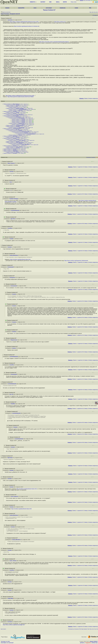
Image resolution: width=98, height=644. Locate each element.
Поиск (72, 2)
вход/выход (63, 8)
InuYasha (15, 153)
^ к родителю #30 (80, 422)
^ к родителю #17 (80, 492)
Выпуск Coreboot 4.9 (8, 104)
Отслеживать (95, 15)
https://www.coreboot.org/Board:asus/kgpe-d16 (14, 625)
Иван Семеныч (16, 104)
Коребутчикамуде (20, 108)
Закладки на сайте (5, 642)
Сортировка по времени (91, 157)
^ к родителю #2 (80, 242)
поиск (35, 8)
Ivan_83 (17, 130)
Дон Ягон (21, 110)
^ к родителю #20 (80, 352)
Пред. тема (92, 629)
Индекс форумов (84, 629)
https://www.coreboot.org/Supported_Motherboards (76, 261)
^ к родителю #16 (80, 301)
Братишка (15, 136)
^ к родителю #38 (80, 442)
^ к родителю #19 (80, 565)
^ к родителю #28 (80, 545)
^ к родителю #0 (80, 167)
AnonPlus (15, 111)
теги (75, 2)
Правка (86, 98)
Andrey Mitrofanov (20, 115)
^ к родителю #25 (80, 194)
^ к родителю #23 (80, 535)
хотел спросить (22, 140)
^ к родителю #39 (80, 214)
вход (84, 0)
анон (17, 106)
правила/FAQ (21, 8)
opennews (10, 20)
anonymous (18, 117)
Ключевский (16, 116)
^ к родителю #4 (80, 281)
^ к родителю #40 (80, 617)
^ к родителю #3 (80, 262)
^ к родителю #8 (80, 399)
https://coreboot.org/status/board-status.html (20, 259)
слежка (76, 8)
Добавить (82, 643)
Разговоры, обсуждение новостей (12, 14)
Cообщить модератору (93, 98)
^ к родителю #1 (80, 177)
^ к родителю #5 (80, 289)
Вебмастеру (95, 643)
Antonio (23, 124)
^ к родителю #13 (80, 379)
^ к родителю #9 (80, 474)
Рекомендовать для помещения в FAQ (74, 629)
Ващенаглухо (22, 123)
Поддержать (88, 643)
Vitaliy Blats (15, 151)
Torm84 (17, 113)
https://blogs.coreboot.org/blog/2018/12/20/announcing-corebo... (25, 22)
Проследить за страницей (7, 643)
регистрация (88, 0)
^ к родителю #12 (80, 408)
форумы (7, 8)
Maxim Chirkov (94, 642)
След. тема (96, 629)
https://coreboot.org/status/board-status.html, (27, 489)
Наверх (86, 167)
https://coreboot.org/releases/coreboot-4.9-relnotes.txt (26, 26)
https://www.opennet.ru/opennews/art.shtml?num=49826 (20, 97)
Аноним (17, 105)
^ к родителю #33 (80, 434)
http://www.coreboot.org (60, 22)
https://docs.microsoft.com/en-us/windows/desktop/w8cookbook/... (54, 42)
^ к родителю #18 (80, 502)
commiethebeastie (22, 109)
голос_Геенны (19, 147)
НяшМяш (21, 131)
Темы (88, 629)
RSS (90, 8)
